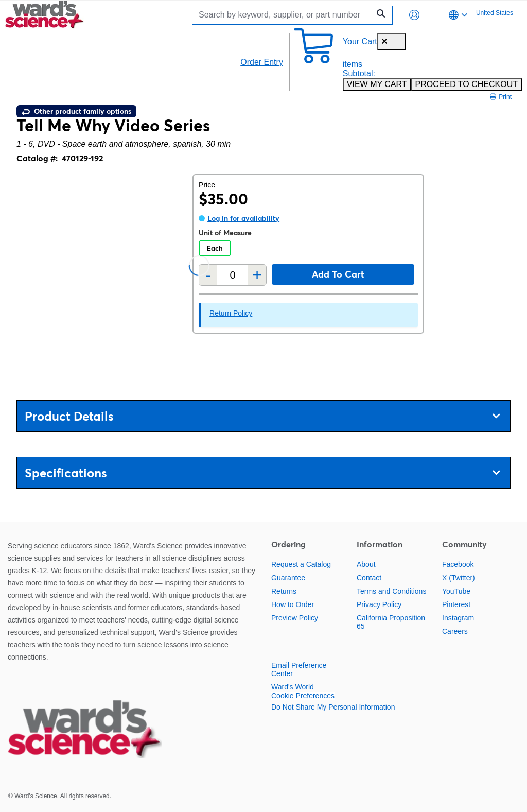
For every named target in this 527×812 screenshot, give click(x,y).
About (366, 564)
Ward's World (293, 687)
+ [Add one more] (257, 275)
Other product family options (76, 111)
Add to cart (338, 274)
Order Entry (262, 62)
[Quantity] (233, 275)
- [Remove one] (208, 275)
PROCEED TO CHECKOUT (467, 84)
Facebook (458, 564)
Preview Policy (295, 618)
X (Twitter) (459, 578)
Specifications (262, 473)
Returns (284, 591)
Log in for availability (243, 218)
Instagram (458, 618)
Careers (455, 631)
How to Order (293, 604)
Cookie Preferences (303, 696)
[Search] (284, 15)
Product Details (262, 416)
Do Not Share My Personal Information (333, 707)
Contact (369, 578)
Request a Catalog (301, 564)
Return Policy (231, 313)
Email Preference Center (299, 669)
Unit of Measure (225, 233)
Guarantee (288, 578)
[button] (414, 15)
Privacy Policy (379, 604)
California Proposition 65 (391, 622)
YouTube (456, 591)
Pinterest (456, 604)
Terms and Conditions (391, 591)
